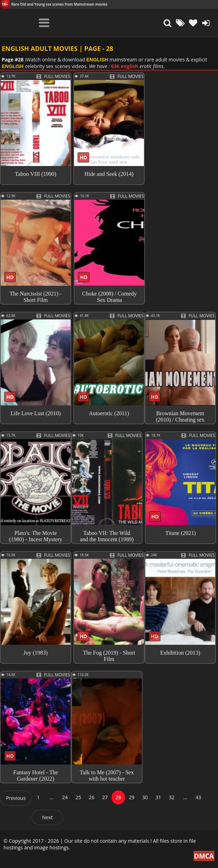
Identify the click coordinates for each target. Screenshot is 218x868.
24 (65, 797)
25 (78, 797)
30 (145, 797)
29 (132, 797)
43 (198, 797)
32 (172, 797)
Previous (16, 798)
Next (48, 817)
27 (105, 797)
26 (92, 797)
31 (158, 797)
